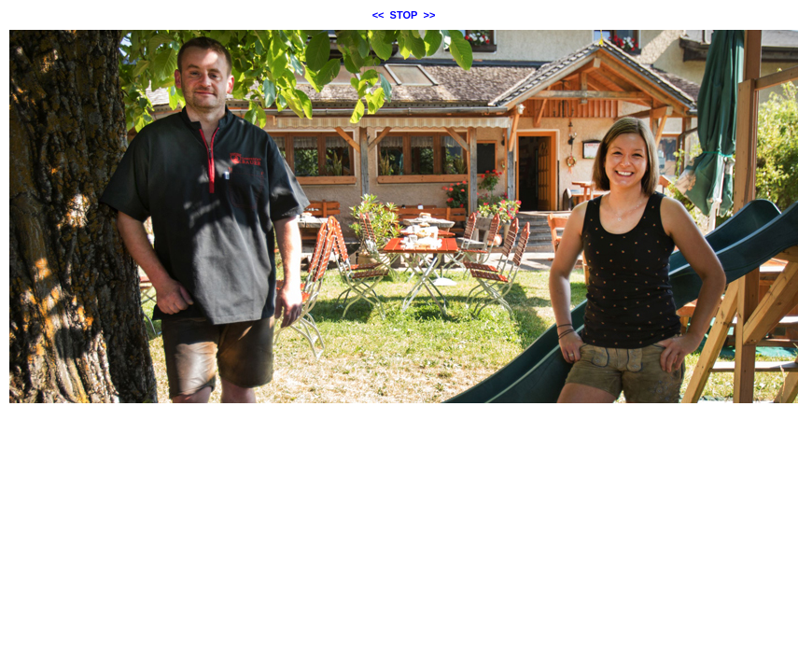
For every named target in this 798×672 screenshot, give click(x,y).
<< (378, 15)
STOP (404, 15)
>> (430, 15)
